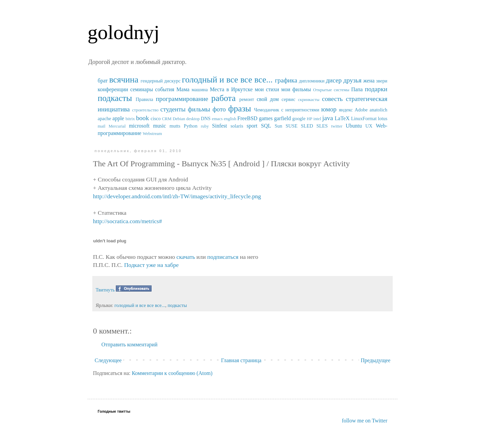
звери (382, 81)
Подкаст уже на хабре (151, 265)
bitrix (130, 119)
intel (317, 119)
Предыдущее (376, 360)
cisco (156, 118)
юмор (329, 109)
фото (219, 109)
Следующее (108, 360)
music (160, 126)
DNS (206, 118)
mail (102, 126)
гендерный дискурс (161, 81)
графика (286, 80)
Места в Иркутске (231, 89)
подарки (376, 89)
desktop (193, 119)
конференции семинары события (136, 89)
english (230, 119)
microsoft (139, 126)
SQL (266, 126)
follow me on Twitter (365, 421)
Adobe (361, 110)
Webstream (152, 134)
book (142, 118)
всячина (124, 80)
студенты (173, 109)
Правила (144, 99)
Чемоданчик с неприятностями (287, 110)
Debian (179, 119)
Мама (183, 89)
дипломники (312, 81)
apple (118, 118)
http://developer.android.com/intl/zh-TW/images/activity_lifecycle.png (177, 196)
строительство (145, 110)
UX (369, 126)
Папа (357, 89)
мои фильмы (296, 89)
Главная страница (241, 360)
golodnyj (123, 32)
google (299, 118)
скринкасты (309, 100)
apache (104, 118)
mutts (175, 126)
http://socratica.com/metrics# (127, 221)
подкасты (115, 98)
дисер (334, 80)
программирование (182, 99)
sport (252, 126)
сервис (288, 99)
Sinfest (220, 126)
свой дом (268, 99)
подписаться (223, 257)
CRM (167, 119)
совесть (332, 99)
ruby (205, 126)
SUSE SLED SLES (307, 126)
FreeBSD (248, 118)
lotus (383, 118)
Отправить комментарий (130, 344)
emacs (217, 119)
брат (103, 81)
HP (310, 119)
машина (200, 90)
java (328, 118)
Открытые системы (331, 90)
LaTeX (342, 118)
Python (190, 126)
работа (223, 98)
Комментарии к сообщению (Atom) (172, 373)
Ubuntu (354, 126)
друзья (352, 80)
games (266, 118)
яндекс (346, 110)
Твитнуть (105, 290)
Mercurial (117, 126)
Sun (279, 126)
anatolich (378, 110)
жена (369, 81)
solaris (237, 126)
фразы (239, 109)
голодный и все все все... (227, 80)
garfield (283, 118)
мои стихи (267, 89)
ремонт (247, 99)
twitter (337, 126)
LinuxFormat (364, 118)
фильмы (199, 109)
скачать (186, 257)
